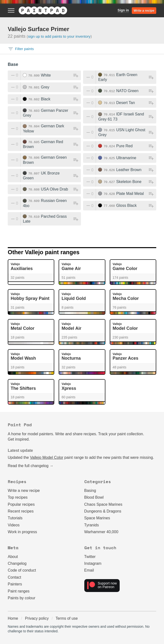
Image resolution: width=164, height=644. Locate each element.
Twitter (90, 557)
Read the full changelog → (31, 466)
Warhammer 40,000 (101, 532)
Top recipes (18, 497)
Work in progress (22, 532)
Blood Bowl (94, 497)
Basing (90, 491)
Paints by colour (22, 598)
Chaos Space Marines (103, 504)
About (13, 557)
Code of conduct (22, 570)
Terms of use (67, 618)
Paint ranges (19, 591)
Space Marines (97, 518)
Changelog (17, 563)
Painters (15, 584)
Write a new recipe (24, 491)
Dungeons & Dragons (103, 511)
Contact (14, 577)
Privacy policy (37, 618)
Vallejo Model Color (47, 457)
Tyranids (92, 525)
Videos (14, 525)
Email (89, 570)
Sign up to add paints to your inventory (59, 36)
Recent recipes (21, 511)
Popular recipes (21, 504)
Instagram (93, 563)
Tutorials (15, 518)
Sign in (123, 10)
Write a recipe (144, 11)
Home (13, 618)
